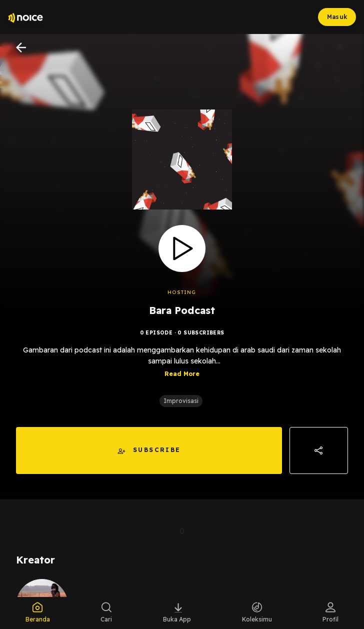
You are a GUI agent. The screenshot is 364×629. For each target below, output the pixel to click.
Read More (182, 374)
